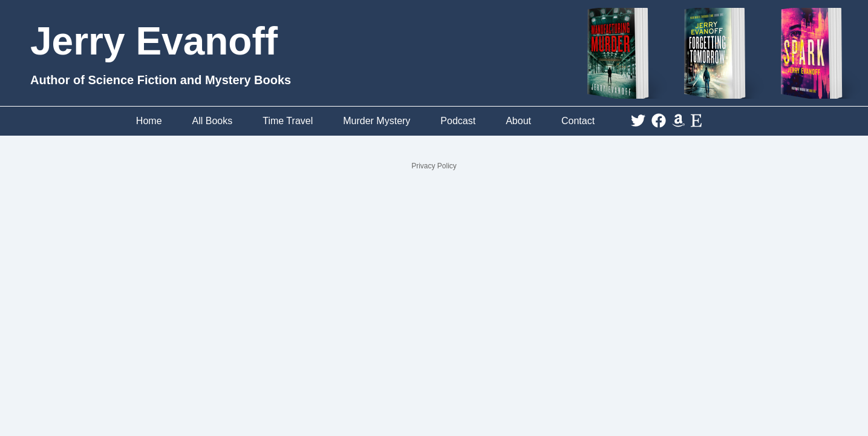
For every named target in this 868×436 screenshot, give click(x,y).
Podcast (458, 121)
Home (149, 121)
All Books (213, 121)
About (518, 121)
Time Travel (288, 121)
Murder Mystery (377, 121)
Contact (578, 121)
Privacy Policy (434, 166)
